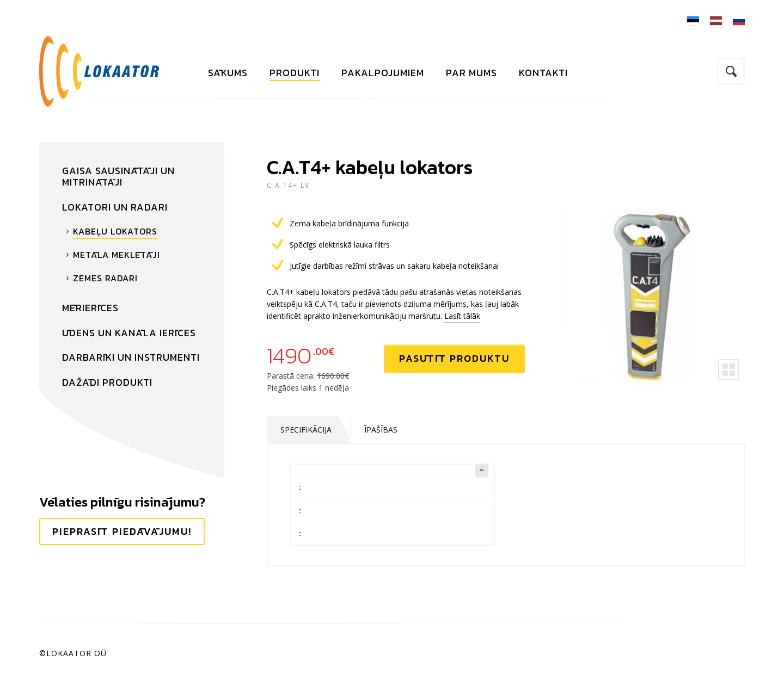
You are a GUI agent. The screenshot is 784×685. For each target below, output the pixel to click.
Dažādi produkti (107, 382)
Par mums (471, 73)
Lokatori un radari (115, 207)
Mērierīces (90, 308)
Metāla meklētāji (117, 255)
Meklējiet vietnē (731, 71)
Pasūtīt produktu (454, 358)
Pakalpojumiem (383, 73)
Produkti (295, 73)
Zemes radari (105, 278)
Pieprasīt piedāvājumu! (122, 531)
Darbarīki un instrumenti (131, 357)
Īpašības (381, 430)
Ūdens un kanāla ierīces (129, 333)
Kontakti (543, 73)
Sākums (228, 73)
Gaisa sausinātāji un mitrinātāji (118, 177)
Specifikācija (306, 430)
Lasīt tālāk (462, 316)
